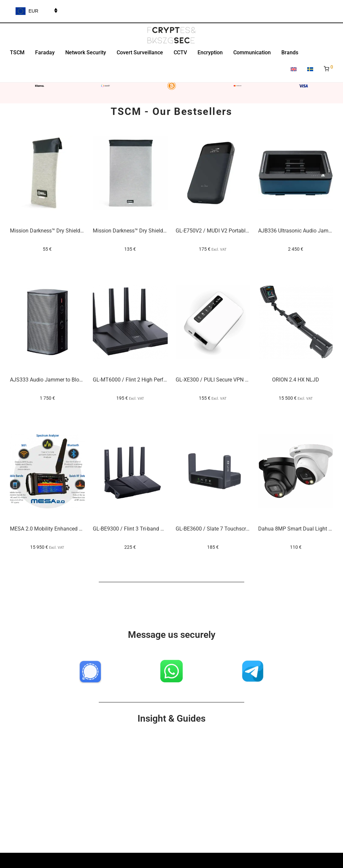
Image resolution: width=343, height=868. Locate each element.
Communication (252, 52)
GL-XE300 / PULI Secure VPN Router (218, 380)
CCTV (180, 52)
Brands (290, 52)
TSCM (17, 52)
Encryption (210, 52)
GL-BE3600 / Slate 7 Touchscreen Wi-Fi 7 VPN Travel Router (245, 529)
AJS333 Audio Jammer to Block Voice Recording (67, 380)
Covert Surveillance (140, 52)
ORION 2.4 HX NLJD (296, 380)
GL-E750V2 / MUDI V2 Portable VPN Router (226, 231)
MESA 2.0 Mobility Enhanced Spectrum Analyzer (66, 529)
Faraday (45, 52)
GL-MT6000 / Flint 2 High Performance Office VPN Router (160, 380)
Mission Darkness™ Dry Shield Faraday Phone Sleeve (72, 231)
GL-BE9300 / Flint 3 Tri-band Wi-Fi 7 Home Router (150, 529)
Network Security (86, 52)
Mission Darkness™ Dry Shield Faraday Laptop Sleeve (155, 231)
